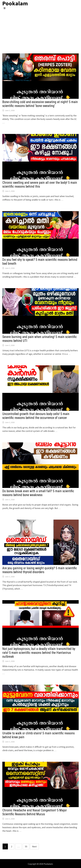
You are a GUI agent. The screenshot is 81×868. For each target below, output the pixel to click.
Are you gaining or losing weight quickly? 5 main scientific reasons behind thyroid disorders (40, 570)
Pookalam (48, 864)
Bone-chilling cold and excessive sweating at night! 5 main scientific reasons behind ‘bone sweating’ (40, 104)
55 (26, 846)
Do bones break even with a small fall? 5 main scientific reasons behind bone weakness (38, 493)
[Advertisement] (40, 29)
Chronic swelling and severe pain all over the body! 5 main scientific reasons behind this (40, 185)
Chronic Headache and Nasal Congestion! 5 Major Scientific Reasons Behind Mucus (35, 812)
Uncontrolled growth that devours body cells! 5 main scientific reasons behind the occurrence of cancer (36, 416)
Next (34, 846)
